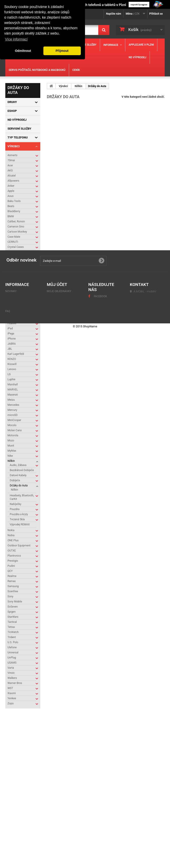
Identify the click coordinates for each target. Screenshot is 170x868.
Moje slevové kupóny (62, 823)
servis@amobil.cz (145, 832)
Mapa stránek (15, 832)
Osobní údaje (56, 818)
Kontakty (18, 731)
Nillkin (14, 490)
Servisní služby (86, 45)
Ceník (76, 70)
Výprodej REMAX (20, 524)
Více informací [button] (16, 39)
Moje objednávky (59, 802)
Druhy (12, 102)
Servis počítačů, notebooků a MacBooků (37, 70)
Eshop (12, 111)
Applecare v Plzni (141, 45)
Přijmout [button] (62, 51)
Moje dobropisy (58, 807)
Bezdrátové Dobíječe (22, 470)
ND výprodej (137, 57)
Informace (111, 45)
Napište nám (114, 14)
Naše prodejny (21, 744)
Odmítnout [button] (23, 51)
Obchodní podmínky (24, 738)
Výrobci (14, 146)
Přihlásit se (156, 14)
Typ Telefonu (18, 137)
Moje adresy (56, 812)
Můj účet (57, 795)
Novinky (11, 802)
